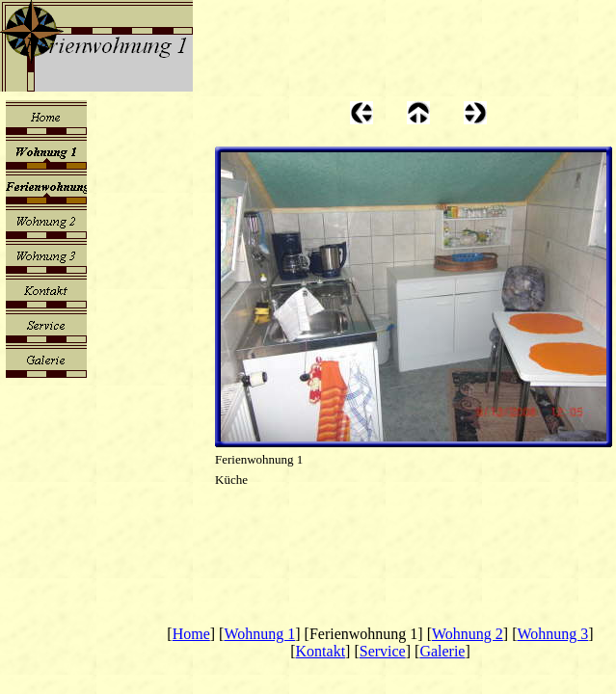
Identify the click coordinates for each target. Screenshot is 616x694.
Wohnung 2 (468, 634)
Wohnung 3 (553, 634)
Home (191, 634)
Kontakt (321, 651)
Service (383, 651)
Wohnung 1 (259, 634)
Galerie (442, 651)
